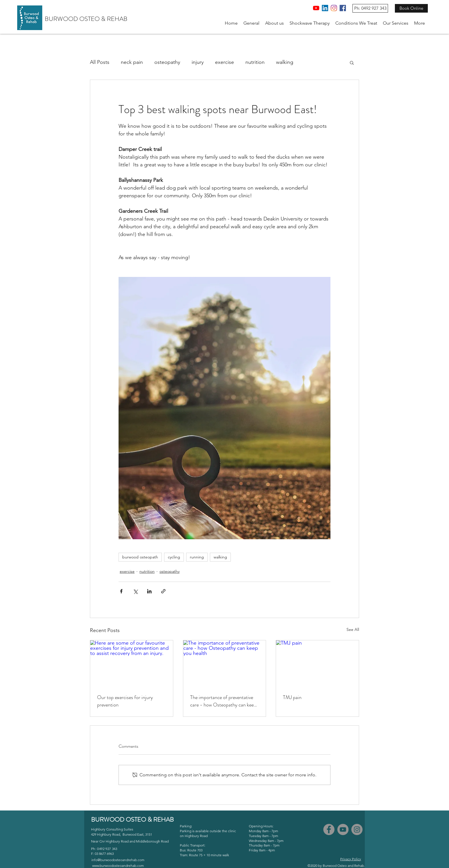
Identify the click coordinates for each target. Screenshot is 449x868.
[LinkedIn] (325, 8)
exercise (224, 62)
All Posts (100, 62)
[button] (274, 23)
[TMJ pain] (317, 664)
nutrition (255, 62)
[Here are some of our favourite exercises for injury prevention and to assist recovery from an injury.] (132, 664)
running (197, 557)
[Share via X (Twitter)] (135, 591)
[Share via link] (163, 591)
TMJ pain (292, 697)
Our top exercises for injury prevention (125, 701)
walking (285, 62)
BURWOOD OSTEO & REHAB (86, 19)
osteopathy (167, 62)
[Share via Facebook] (121, 591)
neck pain (132, 62)
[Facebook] (343, 8)
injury (198, 62)
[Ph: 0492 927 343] (370, 8)
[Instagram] (334, 8)
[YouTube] (316, 8)
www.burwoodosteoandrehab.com (118, 866)
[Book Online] (411, 8)
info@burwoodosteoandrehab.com (118, 860)
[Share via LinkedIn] (149, 591)
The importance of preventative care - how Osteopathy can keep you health (223, 701)
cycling (174, 557)
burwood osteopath (140, 557)
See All (353, 629)
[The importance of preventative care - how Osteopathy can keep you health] (225, 664)
